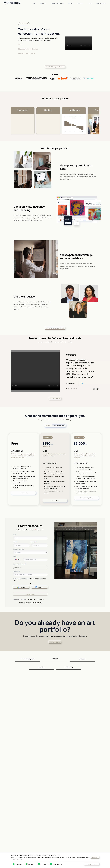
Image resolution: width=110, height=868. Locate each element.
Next (98, 389)
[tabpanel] (80, 370)
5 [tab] (77, 389)
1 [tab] (66, 389)
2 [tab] (69, 389)
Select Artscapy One (86, 498)
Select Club (55, 501)
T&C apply (69, 420)
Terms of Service (35, 578)
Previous (94, 389)
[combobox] (17, 560)
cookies (20, 859)
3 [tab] (71, 389)
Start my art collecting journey (55, 328)
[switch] (13, 864)
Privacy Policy (41, 599)
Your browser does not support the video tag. (35, 371)
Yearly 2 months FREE (59, 425)
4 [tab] (74, 389)
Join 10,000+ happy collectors (55, 67)
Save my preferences (92, 864)
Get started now (55, 398)
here (40, 603)
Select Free (24, 493)
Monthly (48, 425)
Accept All (95, 857)
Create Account (30, 594)
